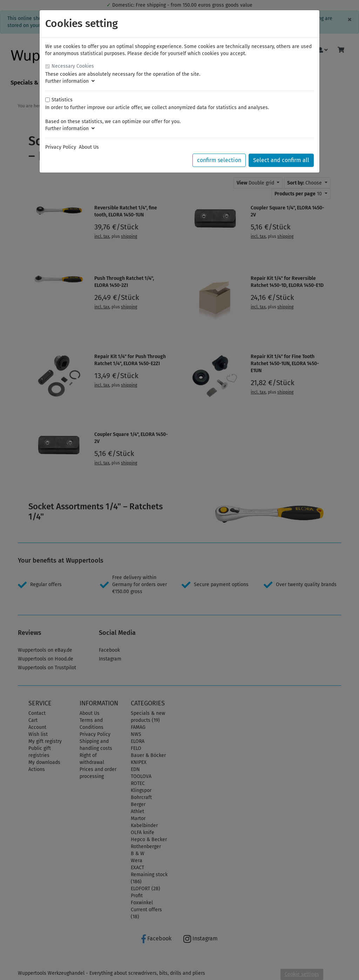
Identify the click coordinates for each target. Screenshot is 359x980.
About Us (89, 147)
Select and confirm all (281, 160)
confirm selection (219, 160)
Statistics (62, 100)
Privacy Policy (61, 147)
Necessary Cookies (73, 66)
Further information (70, 81)
